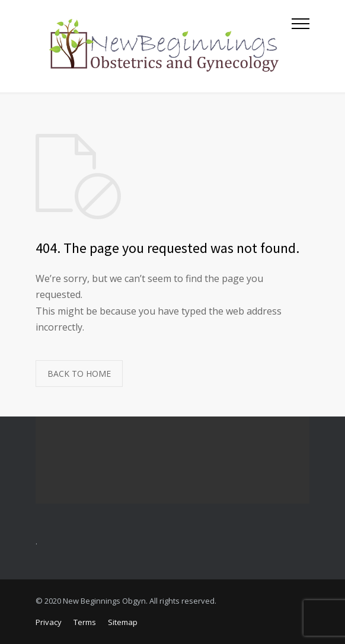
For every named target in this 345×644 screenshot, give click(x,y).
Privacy (49, 622)
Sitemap (123, 622)
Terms (85, 622)
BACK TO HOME (79, 374)
